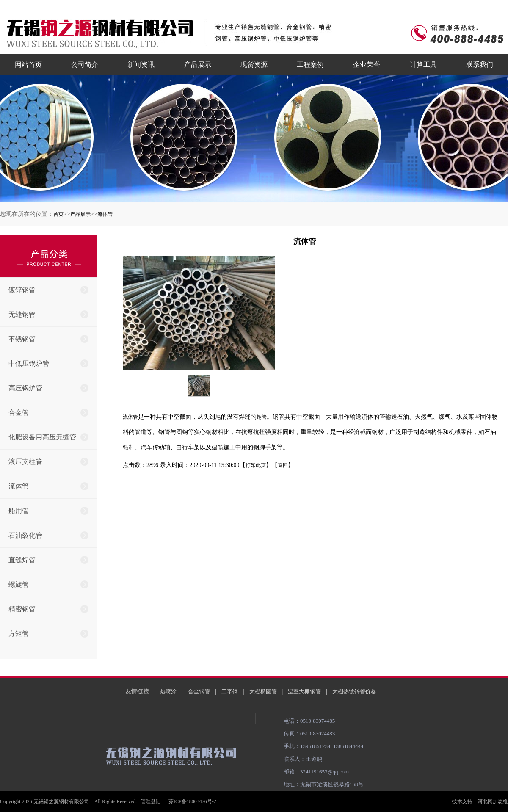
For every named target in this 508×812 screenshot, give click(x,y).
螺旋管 (19, 584)
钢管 (262, 417)
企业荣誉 (367, 65)
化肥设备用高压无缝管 (42, 437)
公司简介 (85, 65)
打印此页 (256, 465)
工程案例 (310, 65)
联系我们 (480, 65)
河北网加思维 (493, 801)
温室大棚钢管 (304, 692)
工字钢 (230, 692)
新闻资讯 (141, 65)
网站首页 (28, 65)
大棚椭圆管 (263, 692)
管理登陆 (151, 801)
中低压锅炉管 (29, 363)
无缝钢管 (22, 314)
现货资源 (254, 65)
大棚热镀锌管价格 (354, 692)
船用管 (19, 511)
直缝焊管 (22, 560)
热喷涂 (168, 692)
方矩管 (19, 634)
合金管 (19, 413)
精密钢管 (22, 609)
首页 (58, 214)
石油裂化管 (25, 535)
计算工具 (423, 65)
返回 (283, 465)
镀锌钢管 (22, 290)
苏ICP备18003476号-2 (192, 801)
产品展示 (198, 65)
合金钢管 (199, 692)
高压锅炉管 (25, 388)
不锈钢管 (22, 339)
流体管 (105, 214)
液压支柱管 (25, 462)
